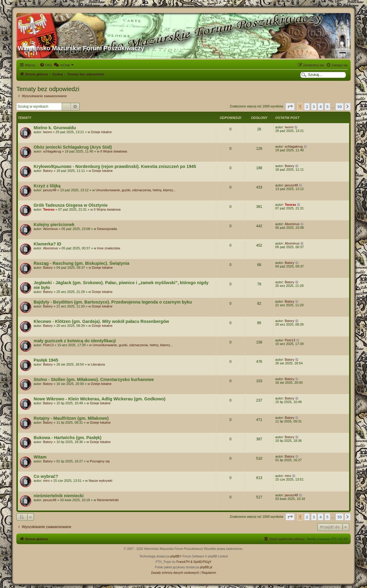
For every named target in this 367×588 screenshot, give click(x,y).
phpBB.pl (206, 567)
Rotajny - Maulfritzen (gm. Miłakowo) (71, 418)
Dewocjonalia (107, 229)
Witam (40, 457)
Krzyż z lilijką (47, 186)
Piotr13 (48, 345)
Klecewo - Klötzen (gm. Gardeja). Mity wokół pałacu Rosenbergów (101, 321)
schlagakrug (52, 151)
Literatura (98, 364)
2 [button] (307, 107)
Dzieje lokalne (101, 132)
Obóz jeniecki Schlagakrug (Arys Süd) (73, 147)
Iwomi (47, 132)
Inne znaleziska (109, 248)
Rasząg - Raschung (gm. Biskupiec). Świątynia (81, 263)
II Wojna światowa (114, 151)
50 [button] (340, 107)
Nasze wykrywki (101, 481)
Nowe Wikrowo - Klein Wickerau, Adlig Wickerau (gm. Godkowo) (99, 399)
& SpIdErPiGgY (201, 562)
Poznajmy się (100, 461)
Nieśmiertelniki (108, 500)
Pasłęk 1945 (46, 360)
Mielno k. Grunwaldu (55, 128)
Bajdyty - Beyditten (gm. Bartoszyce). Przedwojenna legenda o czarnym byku (113, 302)
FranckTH (183, 562)
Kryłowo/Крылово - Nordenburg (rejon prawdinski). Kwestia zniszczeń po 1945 (115, 166)
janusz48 (50, 190)
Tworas (49, 209)
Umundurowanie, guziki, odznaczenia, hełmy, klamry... (136, 190)
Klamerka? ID (47, 244)
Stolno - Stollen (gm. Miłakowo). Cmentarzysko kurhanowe (94, 379)
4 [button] (321, 107)
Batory (48, 171)
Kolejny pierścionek (54, 225)
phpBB (175, 556)
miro (46, 481)
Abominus (50, 229)
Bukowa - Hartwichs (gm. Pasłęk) (68, 438)
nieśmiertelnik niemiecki (59, 496)
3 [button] (314, 107)
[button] (290, 107)
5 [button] (327, 107)
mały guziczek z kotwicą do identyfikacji (75, 341)
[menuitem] (46, 65)
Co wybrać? (46, 476)
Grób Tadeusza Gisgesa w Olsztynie (71, 205)
